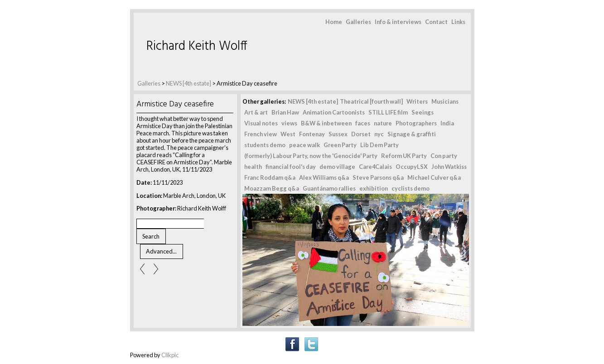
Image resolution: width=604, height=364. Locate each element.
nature (383, 123)
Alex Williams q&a (324, 177)
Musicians (445, 101)
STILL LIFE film (388, 112)
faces (363, 123)
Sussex (338, 134)
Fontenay (312, 134)
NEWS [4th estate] (189, 83)
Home (334, 22)
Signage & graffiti (412, 134)
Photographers (416, 123)
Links (458, 22)
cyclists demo (411, 188)
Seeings (423, 112)
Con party (444, 156)
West (288, 134)
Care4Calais (375, 167)
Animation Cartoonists (334, 112)
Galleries (358, 22)
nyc (379, 134)
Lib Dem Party (379, 145)
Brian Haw (285, 112)
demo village (337, 167)
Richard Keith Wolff (197, 46)
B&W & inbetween (326, 123)
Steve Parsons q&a (378, 177)
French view (261, 134)
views (289, 123)
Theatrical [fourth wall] (371, 101)
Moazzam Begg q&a (272, 188)
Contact (436, 22)
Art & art (256, 112)
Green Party (340, 145)
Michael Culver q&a (434, 177)
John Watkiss (449, 167)
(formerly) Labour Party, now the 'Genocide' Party (311, 156)
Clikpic (170, 355)
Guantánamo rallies (329, 188)
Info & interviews (398, 22)
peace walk (304, 145)
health (253, 167)
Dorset (361, 134)
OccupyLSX (412, 167)
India (447, 123)
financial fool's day (291, 167)
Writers (417, 101)
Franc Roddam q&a (270, 177)
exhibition (374, 188)
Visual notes (261, 123)
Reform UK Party (404, 156)
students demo (265, 145)
